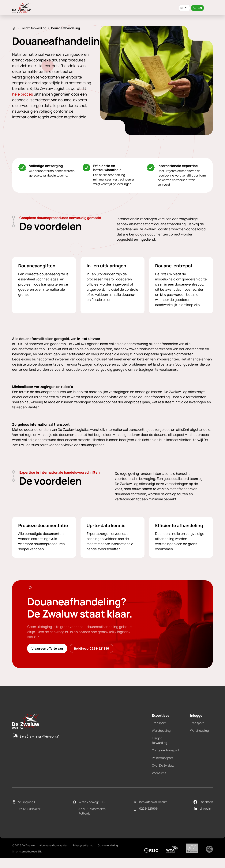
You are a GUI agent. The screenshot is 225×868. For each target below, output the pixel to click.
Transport (159, 739)
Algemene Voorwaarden (54, 861)
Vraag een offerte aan (48, 664)
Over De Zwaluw (163, 781)
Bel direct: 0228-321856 (93, 664)
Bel (197, 8)
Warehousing (161, 746)
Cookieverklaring (108, 861)
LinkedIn (202, 825)
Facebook (203, 818)
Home (14, 28)
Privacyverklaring (83, 861)
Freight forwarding (33, 28)
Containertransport (165, 766)
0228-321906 (145, 825)
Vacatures (159, 789)
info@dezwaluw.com (150, 818)
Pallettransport (162, 774)
